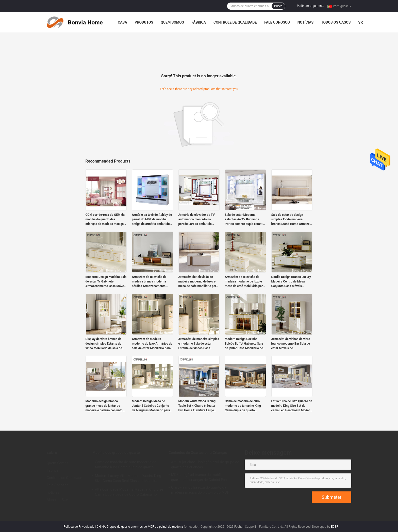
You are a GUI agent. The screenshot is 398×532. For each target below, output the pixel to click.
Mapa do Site (57, 500)
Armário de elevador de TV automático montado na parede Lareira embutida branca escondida (197, 220)
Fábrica (199, 22)
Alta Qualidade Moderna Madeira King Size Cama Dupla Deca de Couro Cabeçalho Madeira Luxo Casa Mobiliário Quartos (129, 493)
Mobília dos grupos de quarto (116, 453)
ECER (335, 527)
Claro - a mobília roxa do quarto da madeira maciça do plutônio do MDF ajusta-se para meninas (200, 491)
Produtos (144, 22)
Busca (278, 6)
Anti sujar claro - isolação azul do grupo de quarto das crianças (205, 465)
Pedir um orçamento (311, 6)
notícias (305, 22)
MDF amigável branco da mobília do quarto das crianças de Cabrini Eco (200, 477)
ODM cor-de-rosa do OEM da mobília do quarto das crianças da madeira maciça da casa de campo (105, 220)
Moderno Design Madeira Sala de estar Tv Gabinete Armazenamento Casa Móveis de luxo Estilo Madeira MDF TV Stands (106, 282)
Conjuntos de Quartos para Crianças (198, 453)
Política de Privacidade (79, 527)
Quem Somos (172, 22)
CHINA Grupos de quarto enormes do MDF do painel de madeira (140, 527)
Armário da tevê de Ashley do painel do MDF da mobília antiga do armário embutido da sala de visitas (152, 220)
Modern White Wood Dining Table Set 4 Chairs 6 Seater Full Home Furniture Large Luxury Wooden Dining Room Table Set (198, 406)
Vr (360, 22)
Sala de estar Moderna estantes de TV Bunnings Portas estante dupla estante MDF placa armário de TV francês (245, 220)
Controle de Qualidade (235, 22)
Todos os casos (336, 22)
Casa (122, 22)
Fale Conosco (277, 22)
